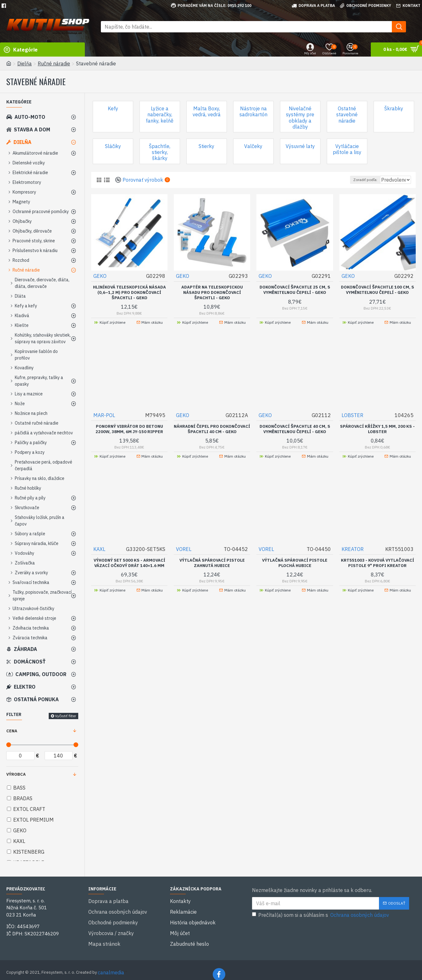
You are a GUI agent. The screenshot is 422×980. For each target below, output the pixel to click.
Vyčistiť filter (66, 716)
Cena (12, 731)
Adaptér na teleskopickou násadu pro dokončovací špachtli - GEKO (212, 292)
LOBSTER (353, 415)
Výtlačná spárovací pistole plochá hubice (295, 568)
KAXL (100, 554)
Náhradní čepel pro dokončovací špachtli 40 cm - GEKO (212, 432)
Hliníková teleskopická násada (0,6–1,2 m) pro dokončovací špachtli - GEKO (129, 292)
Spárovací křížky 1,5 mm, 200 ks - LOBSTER (377, 429)
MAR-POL (104, 415)
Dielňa (25, 63)
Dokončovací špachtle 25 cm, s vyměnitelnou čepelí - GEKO (295, 290)
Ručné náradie (54, 63)
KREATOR (353, 554)
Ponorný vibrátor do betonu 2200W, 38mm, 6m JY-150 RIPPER (129, 429)
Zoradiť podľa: (351, 180)
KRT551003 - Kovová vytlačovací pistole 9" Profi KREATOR (378, 568)
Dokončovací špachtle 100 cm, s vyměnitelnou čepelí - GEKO (378, 290)
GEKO (100, 276)
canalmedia (111, 964)
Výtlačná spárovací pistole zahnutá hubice (212, 568)
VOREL (184, 554)
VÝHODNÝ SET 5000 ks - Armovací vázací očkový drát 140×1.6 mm (129, 568)
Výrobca (16, 774)
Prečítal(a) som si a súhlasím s (321, 915)
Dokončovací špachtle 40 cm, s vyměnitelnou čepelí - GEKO (295, 429)
